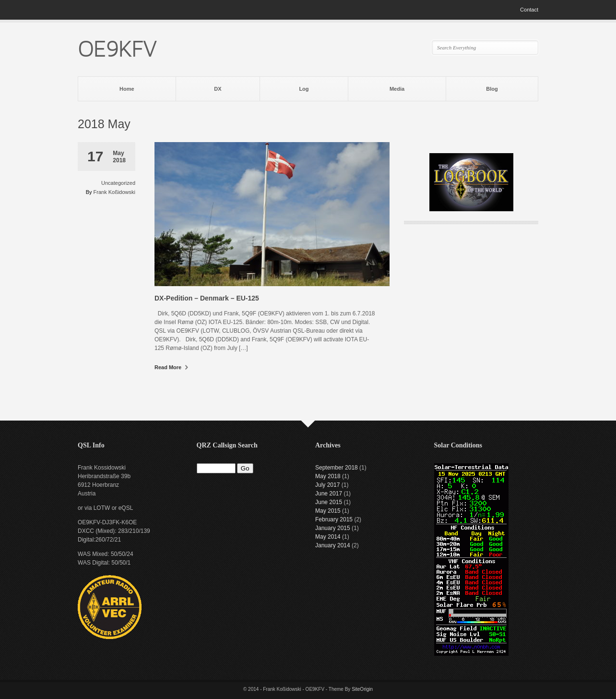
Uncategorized (118, 183)
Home (127, 89)
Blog (492, 89)
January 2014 (333, 545)
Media (397, 89)
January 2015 (333, 528)
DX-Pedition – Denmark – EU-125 (207, 298)
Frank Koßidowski (114, 192)
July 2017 (327, 485)
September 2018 (337, 468)
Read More (171, 367)
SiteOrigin (362, 689)
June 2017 (329, 494)
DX (218, 89)
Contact (529, 10)
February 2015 (334, 519)
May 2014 (328, 537)
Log (304, 89)
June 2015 (329, 502)
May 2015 (328, 511)
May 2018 (328, 476)
